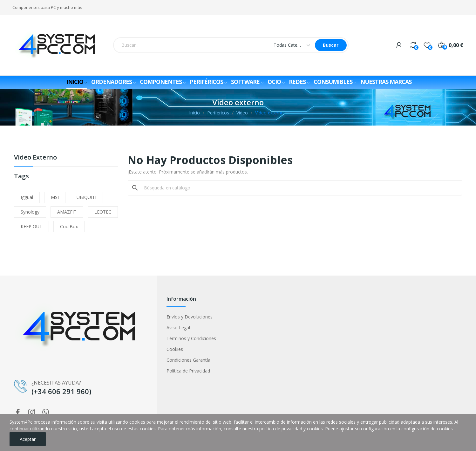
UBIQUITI (86, 197)
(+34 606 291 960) (61, 391)
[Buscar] (299, 188)
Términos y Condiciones (191, 338)
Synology (30, 212)
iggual (27, 197)
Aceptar (28, 439)
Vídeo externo (35, 158)
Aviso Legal (178, 328)
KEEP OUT (31, 226)
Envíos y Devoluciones (190, 317)
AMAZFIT (67, 212)
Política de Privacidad (188, 371)
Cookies (175, 349)
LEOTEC (103, 212)
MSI (55, 197)
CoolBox (69, 226)
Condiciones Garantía (188, 360)
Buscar (331, 45)
